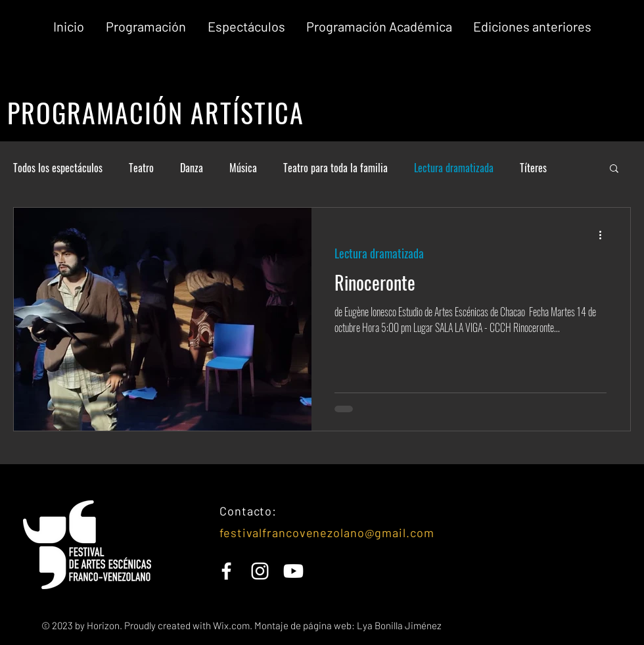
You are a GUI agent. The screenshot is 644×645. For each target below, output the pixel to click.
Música (243, 168)
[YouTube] (293, 571)
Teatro (141, 168)
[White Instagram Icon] (260, 571)
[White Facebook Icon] (226, 571)
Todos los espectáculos (58, 168)
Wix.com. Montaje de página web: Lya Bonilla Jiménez (326, 625)
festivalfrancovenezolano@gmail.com (327, 533)
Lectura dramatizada (454, 168)
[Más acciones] (605, 235)
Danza (192, 168)
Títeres (533, 168)
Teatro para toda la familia (335, 168)
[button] (532, 27)
